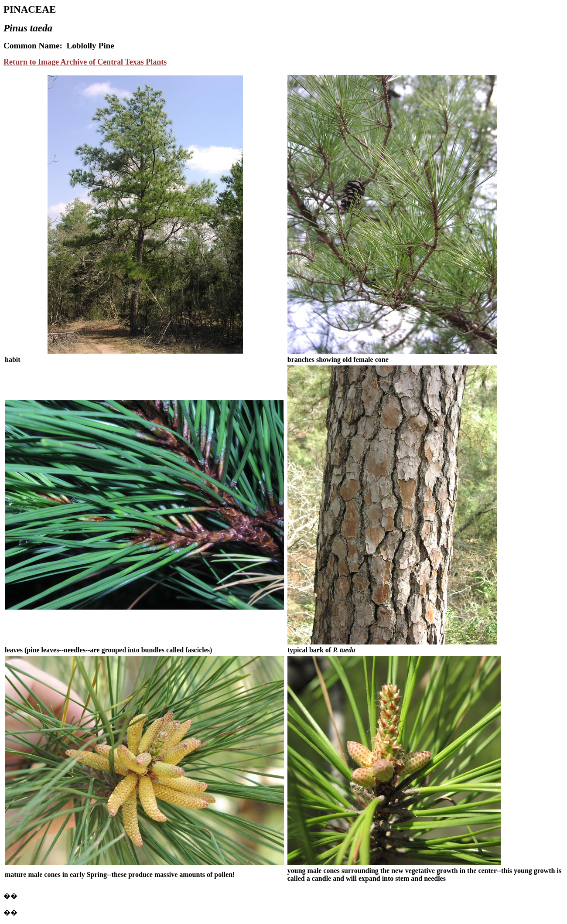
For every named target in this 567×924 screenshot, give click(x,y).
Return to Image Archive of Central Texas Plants (85, 62)
